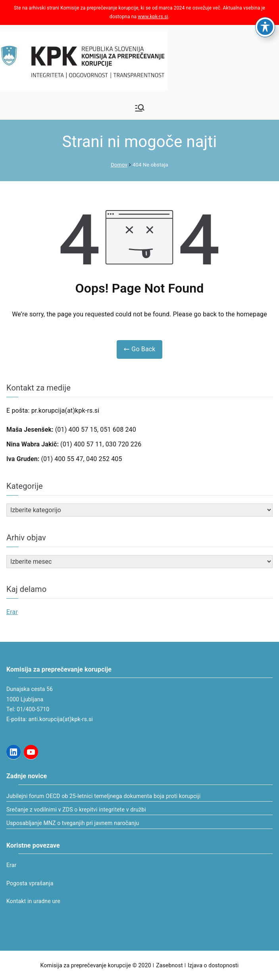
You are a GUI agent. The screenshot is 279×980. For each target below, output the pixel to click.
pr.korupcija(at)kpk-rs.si (65, 411)
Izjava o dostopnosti (213, 965)
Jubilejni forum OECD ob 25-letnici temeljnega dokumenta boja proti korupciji (103, 796)
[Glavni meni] (140, 108)
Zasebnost (169, 965)
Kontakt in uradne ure (33, 901)
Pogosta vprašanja (30, 883)
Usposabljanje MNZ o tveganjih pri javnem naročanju (73, 823)
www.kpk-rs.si (153, 17)
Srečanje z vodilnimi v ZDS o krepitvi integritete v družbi (76, 810)
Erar (12, 612)
